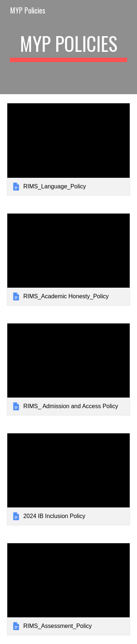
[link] (69, 149)
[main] (69, 47)
